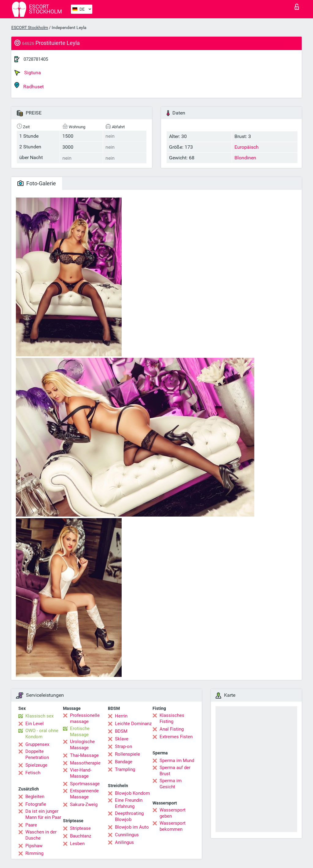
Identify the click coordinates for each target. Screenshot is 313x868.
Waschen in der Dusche (41, 835)
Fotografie (36, 804)
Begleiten (35, 797)
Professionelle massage (85, 718)
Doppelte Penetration (37, 754)
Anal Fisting (172, 729)
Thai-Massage (84, 755)
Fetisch (33, 773)
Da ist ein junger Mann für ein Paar (43, 814)
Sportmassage (85, 784)
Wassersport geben (173, 813)
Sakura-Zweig (84, 804)
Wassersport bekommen (173, 826)
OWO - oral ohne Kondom (42, 734)
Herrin (121, 716)
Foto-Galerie (37, 183)
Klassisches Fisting (172, 718)
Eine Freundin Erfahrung (129, 803)
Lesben (77, 844)
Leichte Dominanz (133, 724)
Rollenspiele (127, 754)
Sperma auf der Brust (175, 771)
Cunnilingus (127, 835)
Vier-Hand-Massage (81, 773)
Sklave (122, 739)
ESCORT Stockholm (30, 27)
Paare (31, 825)
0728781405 (36, 59)
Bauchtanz (81, 836)
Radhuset (29, 86)
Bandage (124, 762)
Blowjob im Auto (132, 827)
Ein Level (35, 724)
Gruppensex (37, 744)
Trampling (125, 769)
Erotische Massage (80, 732)
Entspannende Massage (84, 794)
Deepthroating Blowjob (129, 816)
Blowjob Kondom (132, 793)
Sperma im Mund (177, 761)
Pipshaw (34, 846)
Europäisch (247, 147)
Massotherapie (85, 763)
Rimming (34, 853)
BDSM (121, 731)
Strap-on (123, 746)
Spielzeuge (36, 765)
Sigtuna (28, 73)
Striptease (80, 828)
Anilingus (124, 842)
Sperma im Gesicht (171, 784)
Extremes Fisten (176, 737)
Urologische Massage (82, 745)
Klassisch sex (39, 716)
